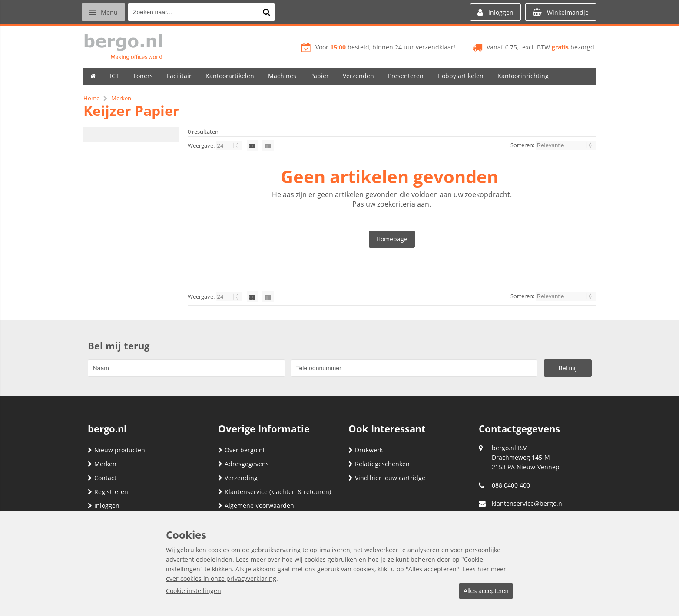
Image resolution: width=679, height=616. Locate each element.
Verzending (238, 478)
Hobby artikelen (460, 76)
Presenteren (406, 76)
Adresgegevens (243, 464)
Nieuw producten (116, 450)
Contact (102, 478)
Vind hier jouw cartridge (387, 478)
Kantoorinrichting (523, 76)
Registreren (108, 492)
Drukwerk (366, 450)
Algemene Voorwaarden (256, 506)
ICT (114, 76)
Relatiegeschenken (379, 464)
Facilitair (179, 76)
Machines (282, 76)
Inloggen (104, 506)
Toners (143, 76)
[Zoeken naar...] (270, 12)
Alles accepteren (484, 591)
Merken (102, 464)
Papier (320, 76)
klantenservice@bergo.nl (528, 503)
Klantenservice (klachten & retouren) (275, 492)
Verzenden (358, 76)
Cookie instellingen (194, 591)
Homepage (392, 239)
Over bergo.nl (241, 450)
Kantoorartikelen (230, 76)
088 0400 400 (511, 485)
